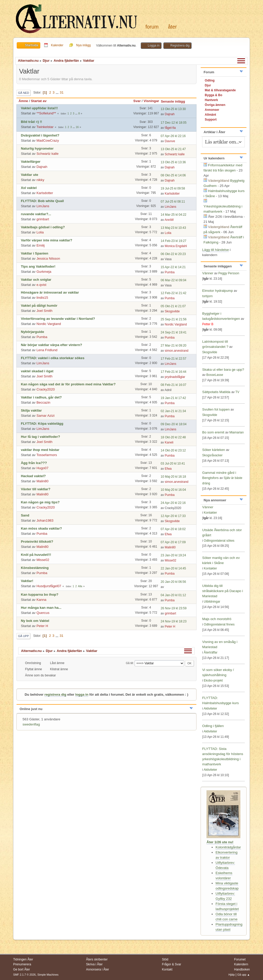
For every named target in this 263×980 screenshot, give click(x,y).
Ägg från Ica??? (34, 463)
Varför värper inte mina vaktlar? (46, 240)
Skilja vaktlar (31, 410)
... (58, 92)
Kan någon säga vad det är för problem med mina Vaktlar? (68, 384)
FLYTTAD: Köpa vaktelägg (42, 424)
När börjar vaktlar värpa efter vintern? (51, 345)
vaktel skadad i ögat (37, 371)
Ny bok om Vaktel (35, 621)
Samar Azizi (45, 416)
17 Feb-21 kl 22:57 (174, 359)
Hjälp (232, 975)
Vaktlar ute (29, 175)
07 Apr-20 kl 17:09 (173, 542)
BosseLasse (215, 375)
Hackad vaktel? (33, 476)
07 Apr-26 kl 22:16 (173, 136)
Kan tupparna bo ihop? (40, 595)
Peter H (42, 626)
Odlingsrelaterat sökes (219, 541)
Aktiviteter (210, 709)
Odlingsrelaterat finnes (219, 624)
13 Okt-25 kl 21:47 (173, 149)
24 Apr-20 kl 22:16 (173, 503)
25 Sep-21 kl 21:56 (174, 319)
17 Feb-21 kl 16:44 (174, 372)
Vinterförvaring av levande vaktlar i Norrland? (58, 319)
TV (237, 392)
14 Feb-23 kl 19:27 (174, 241)
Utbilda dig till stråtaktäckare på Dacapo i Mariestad (223, 591)
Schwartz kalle (48, 154)
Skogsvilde (172, 311)
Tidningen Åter (23, 959)
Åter (172, 27)
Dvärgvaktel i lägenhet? (40, 135)
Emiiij (41, 245)
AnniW (169, 220)
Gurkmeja (44, 272)
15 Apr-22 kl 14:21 (173, 267)
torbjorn (207, 296)
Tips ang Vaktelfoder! (38, 266)
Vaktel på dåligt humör (39, 306)
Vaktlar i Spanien (35, 253)
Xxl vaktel (29, 188)
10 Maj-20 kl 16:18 (173, 477)
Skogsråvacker (212, 455)
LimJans (43, 206)
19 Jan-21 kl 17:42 (173, 398)
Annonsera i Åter (97, 969)
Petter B (208, 324)
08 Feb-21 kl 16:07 (174, 385)
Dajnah (170, 114)
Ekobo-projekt (213, 680)
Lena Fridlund (47, 350)
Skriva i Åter (94, 964)
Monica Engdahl (176, 246)
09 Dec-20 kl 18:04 (174, 424)
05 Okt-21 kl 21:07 (173, 306)
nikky (40, 180)
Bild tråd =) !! (31, 122)
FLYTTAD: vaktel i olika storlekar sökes (53, 358)
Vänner (208, 273)
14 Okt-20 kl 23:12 (173, 450)
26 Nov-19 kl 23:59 (174, 608)
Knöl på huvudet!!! (36, 555)
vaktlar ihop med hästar (40, 450)
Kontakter (210, 513)
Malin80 (43, 481)
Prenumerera (22, 964)
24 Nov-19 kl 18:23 (174, 621)
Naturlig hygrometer (37, 148)
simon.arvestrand (177, 351)
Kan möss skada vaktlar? (41, 528)
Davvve (170, 141)
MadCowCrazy (48, 140)
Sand (25, 515)
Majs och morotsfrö (217, 619)
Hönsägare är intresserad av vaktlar (50, 292)
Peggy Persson (229, 273)
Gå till (129, 663)
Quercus (43, 613)
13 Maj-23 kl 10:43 (173, 228)
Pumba (170, 272)
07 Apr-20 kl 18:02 (173, 529)
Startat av (39, 101)
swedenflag (31, 724)
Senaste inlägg (175, 101)
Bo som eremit (213, 432)
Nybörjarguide (32, 332)
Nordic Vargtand (49, 324)
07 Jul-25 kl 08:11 (173, 202)
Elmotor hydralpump (218, 291)
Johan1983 (45, 520)
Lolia (40, 232)
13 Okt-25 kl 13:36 (173, 162)
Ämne (23, 101)
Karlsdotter (45, 193)
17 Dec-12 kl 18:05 (174, 123)
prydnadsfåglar (175, 377)
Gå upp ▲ (244, 975)
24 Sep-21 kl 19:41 (174, 332)
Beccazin (43, 402)
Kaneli (169, 442)
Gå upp (23, 636)
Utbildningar (212, 602)
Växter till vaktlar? (36, 489)
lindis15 (42, 298)
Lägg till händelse (215, 250)
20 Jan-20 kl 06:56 (173, 582)
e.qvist (41, 285)
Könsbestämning (35, 568)
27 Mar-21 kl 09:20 (174, 346)
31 (62, 92)
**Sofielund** (46, 113)
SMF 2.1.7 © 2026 (24, 975)
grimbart (43, 219)
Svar (137, 101)
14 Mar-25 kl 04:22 (174, 215)
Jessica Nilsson (48, 258)
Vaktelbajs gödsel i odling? (43, 227)
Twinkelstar (45, 127)
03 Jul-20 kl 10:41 (173, 464)
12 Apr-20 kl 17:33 (173, 516)
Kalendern (241, 964)
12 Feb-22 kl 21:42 (174, 293)
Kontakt (167, 969)
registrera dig (55, 695)
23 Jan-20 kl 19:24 (173, 555)
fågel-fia (170, 128)
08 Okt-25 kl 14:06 (173, 175)
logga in (82, 695)
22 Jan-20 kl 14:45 (173, 568)
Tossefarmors (47, 455)
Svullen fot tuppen (216, 409)
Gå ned (24, 93)
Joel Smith (44, 311)
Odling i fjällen (213, 726)
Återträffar (210, 652)
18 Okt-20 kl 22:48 (173, 437)
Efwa (168, 469)
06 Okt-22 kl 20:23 (173, 254)
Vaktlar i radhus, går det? (41, 397)
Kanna (41, 600)
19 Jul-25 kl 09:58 (173, 188)
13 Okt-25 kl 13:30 (173, 109)
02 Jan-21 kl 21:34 (173, 411)
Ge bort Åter (21, 969)
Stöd (165, 959)
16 (77, 127)
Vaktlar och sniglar (36, 280)
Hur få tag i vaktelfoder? (40, 437)
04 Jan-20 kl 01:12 (173, 595)
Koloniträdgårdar (228, 847)
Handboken (242, 969)
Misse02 (43, 560)
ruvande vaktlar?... (36, 214)
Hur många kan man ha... (41, 608)
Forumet (240, 959)
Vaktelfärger (31, 162)
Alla (80, 586)
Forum (152, 27)
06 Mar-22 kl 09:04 (174, 280)
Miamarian (237, 432)
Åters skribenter (97, 959)
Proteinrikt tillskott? (37, 542)
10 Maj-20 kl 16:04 (173, 490)
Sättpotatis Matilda (216, 392)
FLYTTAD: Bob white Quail (42, 201)
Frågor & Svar (172, 964)
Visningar (151, 101)
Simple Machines (48, 975)
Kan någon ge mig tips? (40, 502)
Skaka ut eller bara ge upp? (223, 370)
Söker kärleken (214, 450)
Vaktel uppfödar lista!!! (39, 108)
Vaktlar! (27, 581)
